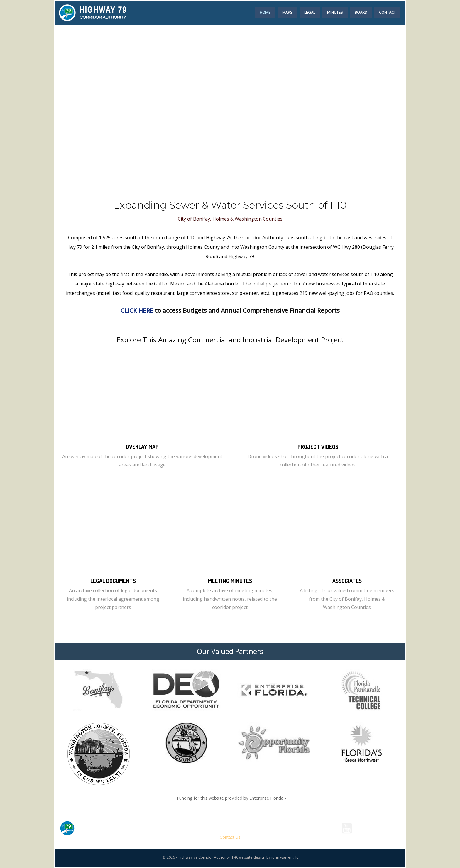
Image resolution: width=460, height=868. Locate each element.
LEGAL (310, 12)
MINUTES (335, 12)
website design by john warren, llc (266, 857)
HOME (265, 12)
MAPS (287, 12)
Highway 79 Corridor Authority (230, 822)
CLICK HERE (137, 310)
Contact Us (230, 837)
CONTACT (387, 12)
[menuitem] (265, 11)
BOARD (361, 12)
